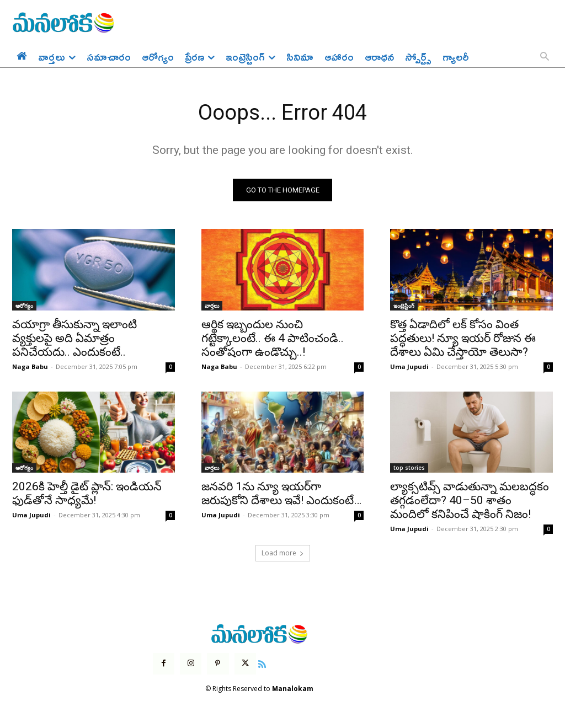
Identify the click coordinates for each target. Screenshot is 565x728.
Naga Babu (30, 368)
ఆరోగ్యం (24, 307)
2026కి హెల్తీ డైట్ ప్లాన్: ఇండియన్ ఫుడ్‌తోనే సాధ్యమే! (87, 494)
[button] (545, 57)
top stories (409, 469)
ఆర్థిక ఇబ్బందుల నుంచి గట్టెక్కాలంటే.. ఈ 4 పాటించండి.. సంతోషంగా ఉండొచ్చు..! (273, 339)
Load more (283, 554)
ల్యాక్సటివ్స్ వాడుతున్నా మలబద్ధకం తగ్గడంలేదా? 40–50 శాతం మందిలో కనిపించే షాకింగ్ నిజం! (470, 501)
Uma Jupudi (409, 368)
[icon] (262, 665)
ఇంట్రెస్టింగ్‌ (404, 307)
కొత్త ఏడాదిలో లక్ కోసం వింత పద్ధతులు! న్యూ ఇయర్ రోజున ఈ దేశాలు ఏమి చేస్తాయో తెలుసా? (463, 339)
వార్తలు (212, 307)
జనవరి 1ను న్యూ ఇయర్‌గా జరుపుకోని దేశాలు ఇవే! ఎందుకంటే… (281, 494)
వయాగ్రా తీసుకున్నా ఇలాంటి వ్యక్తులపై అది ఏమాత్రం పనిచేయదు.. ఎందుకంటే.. (74, 339)
